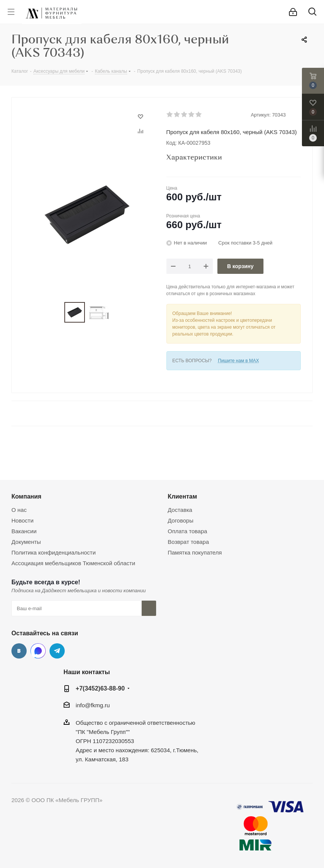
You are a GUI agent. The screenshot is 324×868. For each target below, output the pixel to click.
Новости (22, 520)
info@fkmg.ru (93, 705)
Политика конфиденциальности (53, 552)
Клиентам (183, 496)
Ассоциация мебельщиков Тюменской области (73, 563)
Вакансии (24, 531)
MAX (38, 651)
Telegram (57, 651)
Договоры (181, 520)
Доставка (180, 510)
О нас (19, 510)
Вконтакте (19, 651)
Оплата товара (188, 531)
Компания (26, 496)
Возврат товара (188, 542)
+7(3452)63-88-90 (100, 688)
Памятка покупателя (195, 552)
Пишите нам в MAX (239, 361)
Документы (26, 542)
